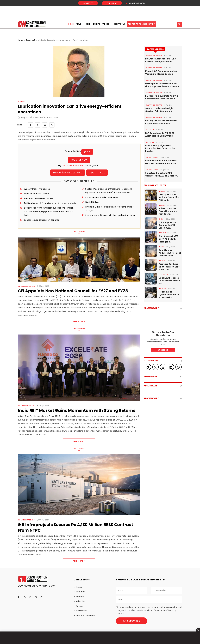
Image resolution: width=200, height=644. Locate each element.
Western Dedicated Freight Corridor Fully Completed (159, 110)
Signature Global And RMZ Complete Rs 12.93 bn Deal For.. (161, 174)
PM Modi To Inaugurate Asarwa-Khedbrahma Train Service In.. (162, 97)
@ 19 (87, 152)
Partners (80, 596)
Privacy (79, 606)
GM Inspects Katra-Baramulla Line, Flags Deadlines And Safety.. (163, 85)
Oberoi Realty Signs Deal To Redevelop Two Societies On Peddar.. (160, 148)
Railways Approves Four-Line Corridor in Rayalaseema (161, 60)
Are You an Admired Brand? (141, 24)
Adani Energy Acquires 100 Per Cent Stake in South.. (170, 253)
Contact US (119, 24)
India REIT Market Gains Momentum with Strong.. (168, 211)
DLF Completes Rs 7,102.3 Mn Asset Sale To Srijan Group (160, 135)
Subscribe (112, 3)
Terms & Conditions (86, 615)
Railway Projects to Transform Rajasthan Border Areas (161, 122)
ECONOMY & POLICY (152, 157)
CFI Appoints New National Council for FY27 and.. (169, 197)
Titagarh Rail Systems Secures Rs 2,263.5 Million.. (169, 295)
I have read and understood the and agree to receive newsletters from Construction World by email (150, 610)
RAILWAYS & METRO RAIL (154, 56)
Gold (88, 24)
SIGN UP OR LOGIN (135, 3)
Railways (163, 261)
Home (71, 24)
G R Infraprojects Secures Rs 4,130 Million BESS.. (167, 225)
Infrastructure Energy (27, 520)
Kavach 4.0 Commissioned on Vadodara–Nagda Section (161, 73)
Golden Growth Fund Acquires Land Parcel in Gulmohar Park (161, 162)
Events (97, 24)
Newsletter (81, 611)
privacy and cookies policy (164, 607)
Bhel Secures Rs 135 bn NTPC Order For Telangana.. (168, 239)
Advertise (88, 3)
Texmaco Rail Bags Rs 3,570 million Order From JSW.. (170, 267)
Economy (162, 191)
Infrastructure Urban (27, 286)
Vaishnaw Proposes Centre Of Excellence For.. (169, 281)
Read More (79, 322)
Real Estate (150, 130)
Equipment (30, 40)
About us (80, 592)
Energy (162, 219)
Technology (164, 275)
